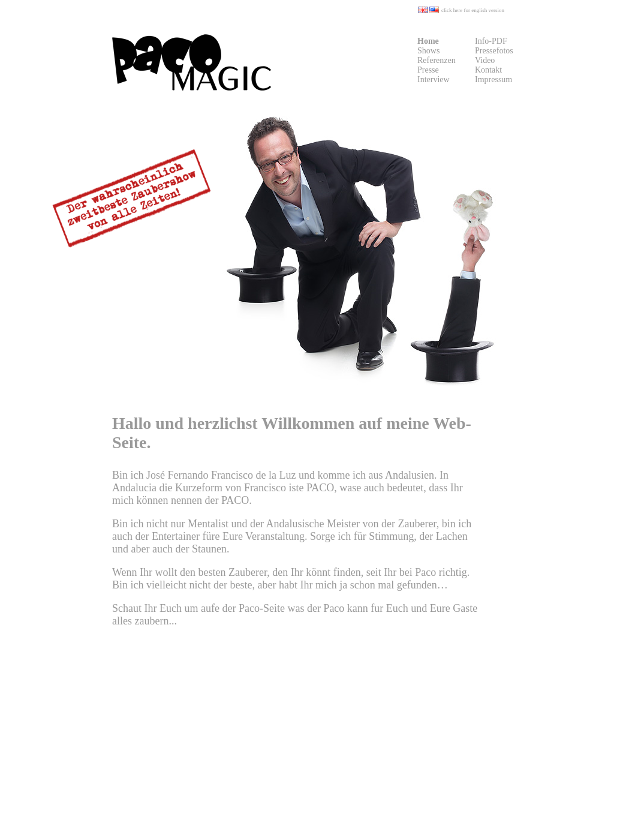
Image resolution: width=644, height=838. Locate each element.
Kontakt (488, 70)
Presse (428, 70)
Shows (428, 51)
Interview (434, 79)
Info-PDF (491, 41)
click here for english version (473, 10)
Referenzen (437, 60)
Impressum (493, 79)
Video (485, 60)
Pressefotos (494, 51)
